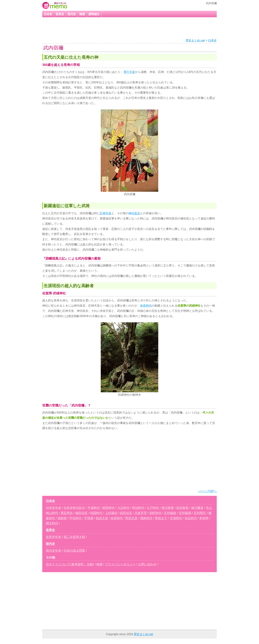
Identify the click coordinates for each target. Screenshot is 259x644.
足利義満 (185, 513)
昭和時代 (109, 508)
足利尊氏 (200, 513)
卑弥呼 (204, 518)
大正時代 (123, 508)
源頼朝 (62, 518)
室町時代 (155, 513)
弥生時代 (191, 518)
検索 (82, 14)
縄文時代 (52, 523)
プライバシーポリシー (120, 564)
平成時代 (94, 508)
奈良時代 (146, 306)
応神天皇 (106, 213)
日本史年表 (54, 508)
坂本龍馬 (182, 508)
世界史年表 (54, 537)
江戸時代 (153, 508)
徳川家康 (168, 508)
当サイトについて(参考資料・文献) (70, 564)
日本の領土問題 (74, 551)
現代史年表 (54, 551)
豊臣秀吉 (67, 513)
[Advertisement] (125, 28)
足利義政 (170, 513)
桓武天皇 (102, 518)
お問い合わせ (147, 564)
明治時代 (138, 508)
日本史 (48, 14)
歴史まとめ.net (195, 40)
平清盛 (89, 518)
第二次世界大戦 (74, 537)
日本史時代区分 (74, 508)
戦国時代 (96, 513)
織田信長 (81, 513)
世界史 (60, 14)
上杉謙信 (111, 513)
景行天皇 (129, 72)
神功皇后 (134, 213)
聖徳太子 (161, 518)
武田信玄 (126, 513)
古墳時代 (176, 518)
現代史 (72, 14)
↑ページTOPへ (207, 491)
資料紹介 (94, 14)
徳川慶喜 (197, 508)
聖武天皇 (131, 518)
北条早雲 (141, 513)
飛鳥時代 (146, 518)
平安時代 (75, 518)
